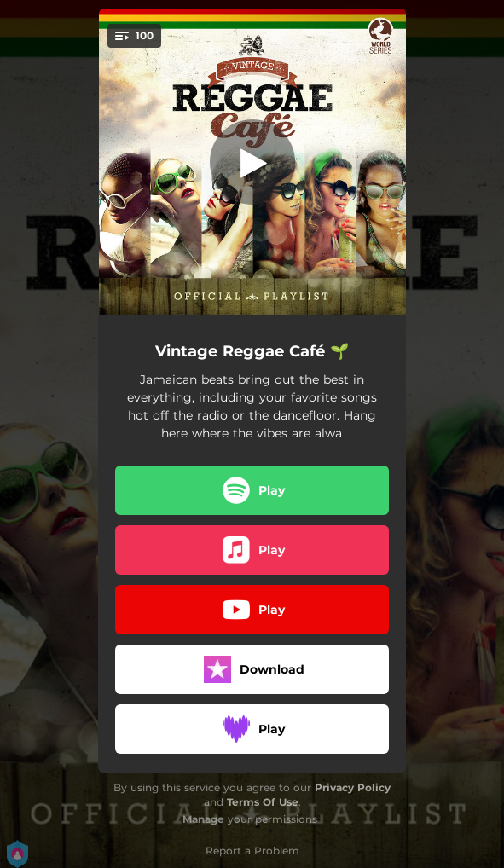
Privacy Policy (353, 787)
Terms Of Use (263, 802)
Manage (203, 819)
